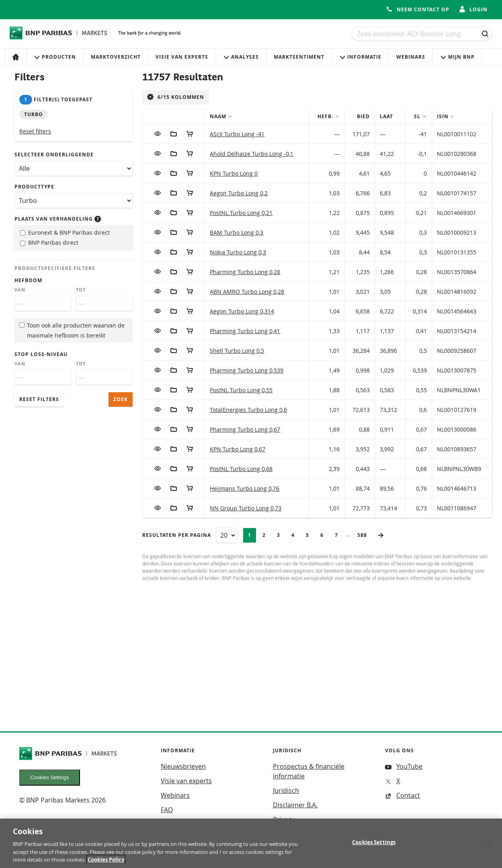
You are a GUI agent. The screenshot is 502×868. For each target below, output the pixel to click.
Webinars (411, 57)
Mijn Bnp (457, 57)
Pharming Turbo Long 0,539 (247, 370)
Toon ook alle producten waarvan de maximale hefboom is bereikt (72, 330)
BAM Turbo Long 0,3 (237, 232)
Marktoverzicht (116, 57)
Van (20, 290)
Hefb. (326, 116)
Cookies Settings (50, 777)
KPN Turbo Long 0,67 (238, 449)
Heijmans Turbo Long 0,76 (245, 488)
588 (365, 535)
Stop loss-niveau (41, 354)
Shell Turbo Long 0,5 (237, 351)
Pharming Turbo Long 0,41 (245, 331)
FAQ (167, 810)
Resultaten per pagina (177, 535)
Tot (81, 290)
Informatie (360, 57)
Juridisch (286, 790)
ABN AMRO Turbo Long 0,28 (247, 292)
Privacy (284, 819)
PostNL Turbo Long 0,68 (241, 469)
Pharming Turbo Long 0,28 (245, 272)
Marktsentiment (299, 57)
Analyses (241, 57)
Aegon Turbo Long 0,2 (239, 193)
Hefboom (28, 280)
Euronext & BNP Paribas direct (65, 232)
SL (418, 116)
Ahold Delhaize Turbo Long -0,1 (252, 154)
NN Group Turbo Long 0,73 (246, 508)
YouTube (404, 766)
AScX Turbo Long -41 (237, 134)
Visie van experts (182, 57)
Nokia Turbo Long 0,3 (238, 252)
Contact (403, 795)
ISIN (444, 116)
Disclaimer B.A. (295, 805)
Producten (55, 57)
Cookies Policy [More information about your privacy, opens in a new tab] (106, 863)
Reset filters (35, 131)
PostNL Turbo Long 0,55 (241, 390)
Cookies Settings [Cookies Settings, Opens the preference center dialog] (374, 845)
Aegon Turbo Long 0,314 (242, 311)
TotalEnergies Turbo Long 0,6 (248, 410)
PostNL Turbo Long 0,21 (241, 213)
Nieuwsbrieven (183, 766)
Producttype (34, 187)
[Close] (489, 845)
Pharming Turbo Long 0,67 (245, 429)
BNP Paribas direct (49, 243)
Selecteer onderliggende (54, 155)
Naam (219, 116)
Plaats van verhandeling (58, 219)
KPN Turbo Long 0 (234, 173)
